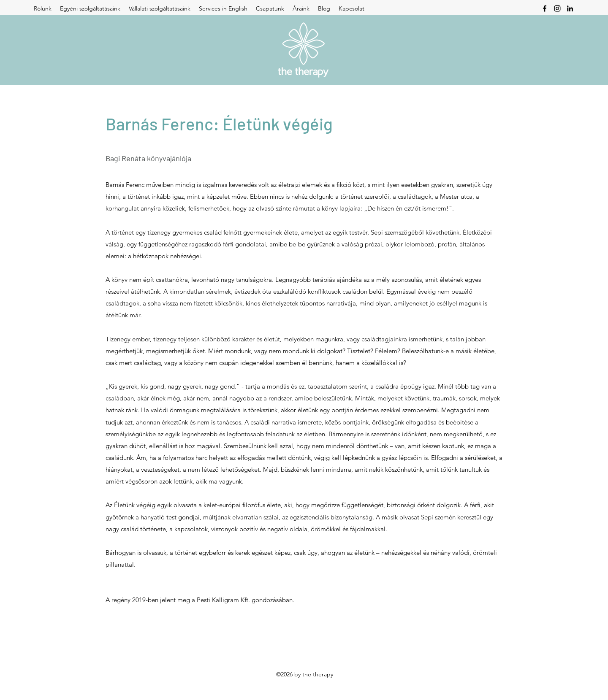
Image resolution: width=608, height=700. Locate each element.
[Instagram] (557, 8)
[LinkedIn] (570, 8)
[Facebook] (545, 8)
